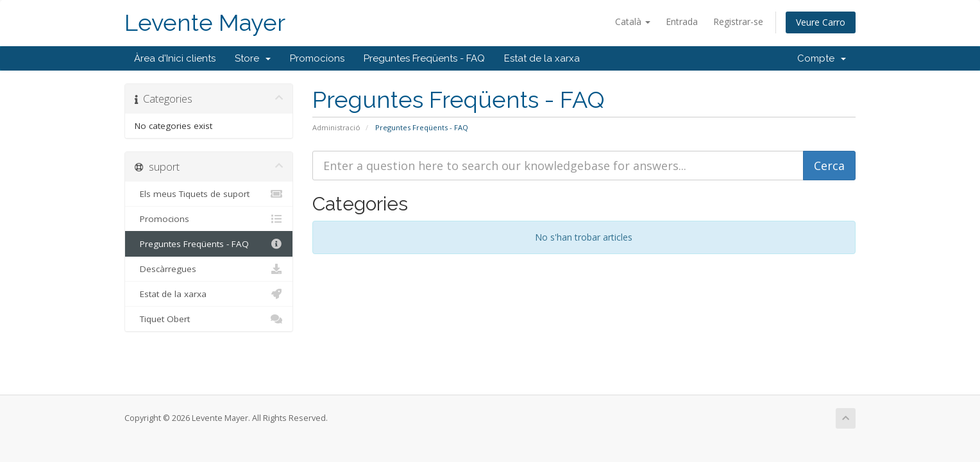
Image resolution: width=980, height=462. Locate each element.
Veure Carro (821, 22)
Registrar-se (738, 21)
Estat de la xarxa (542, 58)
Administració (336, 127)
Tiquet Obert (209, 319)
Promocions (317, 58)
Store (253, 58)
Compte (822, 58)
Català (633, 21)
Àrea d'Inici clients (175, 58)
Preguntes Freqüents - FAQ (424, 58)
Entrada (682, 21)
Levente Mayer (205, 23)
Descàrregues (209, 269)
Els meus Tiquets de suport (209, 194)
